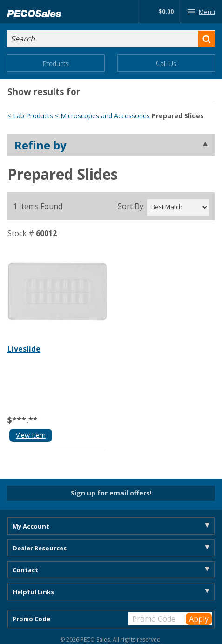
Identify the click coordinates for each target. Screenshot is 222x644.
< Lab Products (30, 116)
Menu (199, 12)
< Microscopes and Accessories (102, 116)
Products (56, 64)
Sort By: (131, 206)
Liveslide (24, 349)
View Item (31, 435)
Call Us (166, 64)
